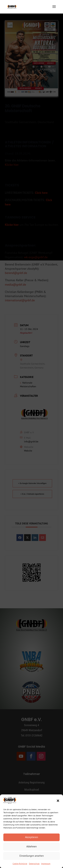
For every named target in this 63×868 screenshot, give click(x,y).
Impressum (46, 864)
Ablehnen (32, 846)
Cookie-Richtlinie (20, 864)
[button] (58, 801)
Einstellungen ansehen (32, 856)
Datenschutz (34, 864)
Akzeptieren (32, 837)
